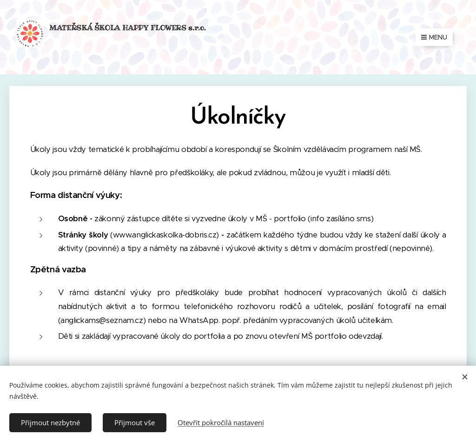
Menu (434, 37)
